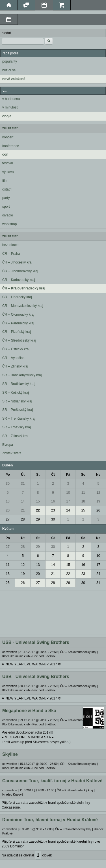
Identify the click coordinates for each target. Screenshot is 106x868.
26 (98, 510)
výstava (8, 172)
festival (7, 163)
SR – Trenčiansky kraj (19, 418)
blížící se (9, 70)
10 (68, 493)
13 (8, 501)
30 (8, 484)
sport (6, 207)
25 (83, 510)
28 (23, 519)
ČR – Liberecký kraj (17, 297)
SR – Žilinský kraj (15, 436)
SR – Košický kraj (16, 393)
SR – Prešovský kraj (18, 410)
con (5, 154)
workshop (9, 224)
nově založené (14, 79)
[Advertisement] (53, 612)
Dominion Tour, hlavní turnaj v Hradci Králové (50, 820)
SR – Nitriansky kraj (17, 401)
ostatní (7, 189)
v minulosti (10, 107)
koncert (8, 137)
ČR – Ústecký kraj (16, 349)
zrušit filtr (10, 128)
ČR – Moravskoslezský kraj (23, 306)
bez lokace (10, 245)
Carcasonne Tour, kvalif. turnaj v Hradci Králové (52, 781)
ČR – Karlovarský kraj (19, 280)
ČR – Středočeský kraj (19, 340)
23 (53, 510)
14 (23, 501)
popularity (10, 61)
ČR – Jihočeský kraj (17, 262)
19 (98, 501)
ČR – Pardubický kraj (18, 323)
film (5, 181)
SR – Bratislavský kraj (19, 384)
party (6, 198)
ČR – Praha (11, 254)
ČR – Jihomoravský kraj (20, 271)
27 (8, 519)
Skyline (10, 754)
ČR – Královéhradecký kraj (24, 288)
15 (38, 501)
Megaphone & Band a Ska (29, 711)
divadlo (8, 215)
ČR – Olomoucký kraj (18, 315)
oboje (7, 116)
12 (98, 493)
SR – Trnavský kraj (17, 427)
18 (83, 501)
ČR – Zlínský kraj (15, 366)
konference (11, 146)
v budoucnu (11, 99)
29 (38, 519)
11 (83, 493)
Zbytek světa (12, 453)
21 (23, 510)
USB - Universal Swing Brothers (36, 642)
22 (38, 510)
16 (53, 501)
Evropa (8, 445)
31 (23, 484)
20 (8, 510)
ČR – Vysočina (13, 358)
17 (68, 501)
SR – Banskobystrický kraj (22, 375)
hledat (6, 33)
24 (68, 510)
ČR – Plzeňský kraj (17, 332)
